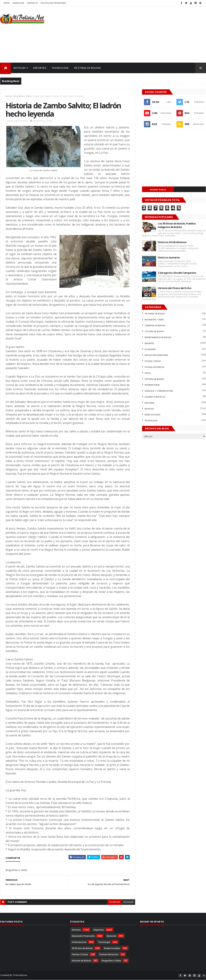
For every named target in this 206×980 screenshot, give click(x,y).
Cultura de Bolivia (154, 331)
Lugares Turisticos (155, 397)
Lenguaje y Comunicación (159, 391)
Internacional (152, 385)
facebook (115, 902)
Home (9, 96)
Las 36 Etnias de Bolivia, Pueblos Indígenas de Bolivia (177, 225)
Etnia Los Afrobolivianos (172, 242)
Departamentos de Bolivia (158, 337)
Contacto (32, 3)
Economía (150, 349)
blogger (128, 902)
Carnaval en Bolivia (155, 325)
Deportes (40, 68)
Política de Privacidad (53, 3)
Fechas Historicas (154, 367)
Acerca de (18, 3)
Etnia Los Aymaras (169, 258)
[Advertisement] (142, 34)
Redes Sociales (152, 415)
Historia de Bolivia (154, 379)
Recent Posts (158, 190)
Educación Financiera (156, 355)
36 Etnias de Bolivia (87, 68)
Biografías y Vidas (22, 96)
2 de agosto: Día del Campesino (177, 273)
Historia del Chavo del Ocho (175, 288)
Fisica (148, 373)
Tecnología (60, 68)
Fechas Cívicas (153, 361)
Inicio (7, 3)
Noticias (20, 68)
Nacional (150, 403)
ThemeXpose (20, 975)
